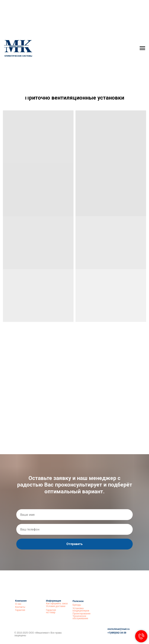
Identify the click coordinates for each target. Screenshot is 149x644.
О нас (18, 604)
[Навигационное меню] (142, 48)
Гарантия (20, 610)
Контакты (20, 607)
